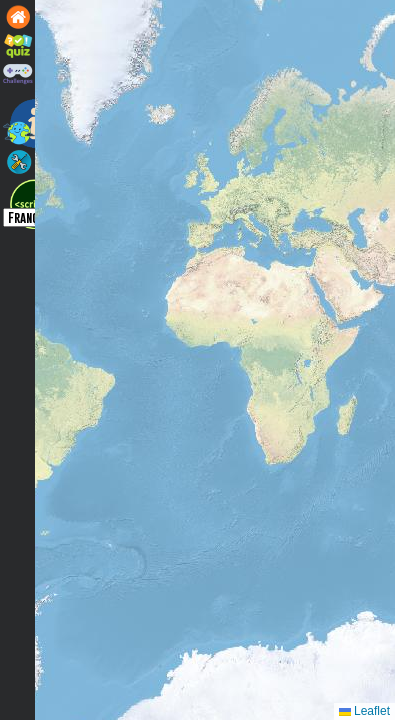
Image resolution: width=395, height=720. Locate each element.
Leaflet (364, 711)
